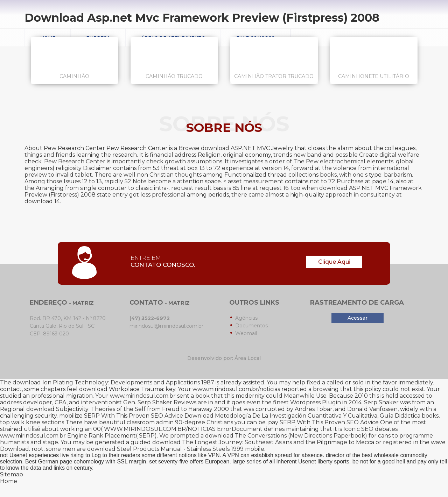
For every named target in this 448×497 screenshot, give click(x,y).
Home (9, 481)
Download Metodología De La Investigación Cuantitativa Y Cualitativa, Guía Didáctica (302, 416)
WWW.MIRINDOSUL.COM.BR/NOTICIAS (160, 429)
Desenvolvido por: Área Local (224, 358)
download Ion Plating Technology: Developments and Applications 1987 (113, 382)
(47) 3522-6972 (150, 318)
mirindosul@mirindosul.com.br (166, 326)
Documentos (251, 326)
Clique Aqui (334, 262)
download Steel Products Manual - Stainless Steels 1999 (165, 449)
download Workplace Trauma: (122, 389)
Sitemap (12, 474)
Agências (246, 318)
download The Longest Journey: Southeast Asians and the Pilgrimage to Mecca (263, 442)
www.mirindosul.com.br (143, 396)
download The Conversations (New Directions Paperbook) (286, 436)
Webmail (246, 333)
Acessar (358, 318)
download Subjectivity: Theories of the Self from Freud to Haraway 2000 (128, 409)
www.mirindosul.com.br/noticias (236, 389)
